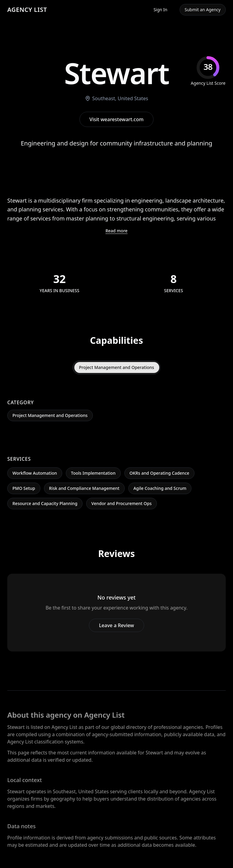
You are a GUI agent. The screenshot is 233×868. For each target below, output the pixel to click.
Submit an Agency (203, 10)
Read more (117, 231)
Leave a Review (116, 625)
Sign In (160, 10)
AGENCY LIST (27, 10)
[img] (208, 71)
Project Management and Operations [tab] (116, 367)
